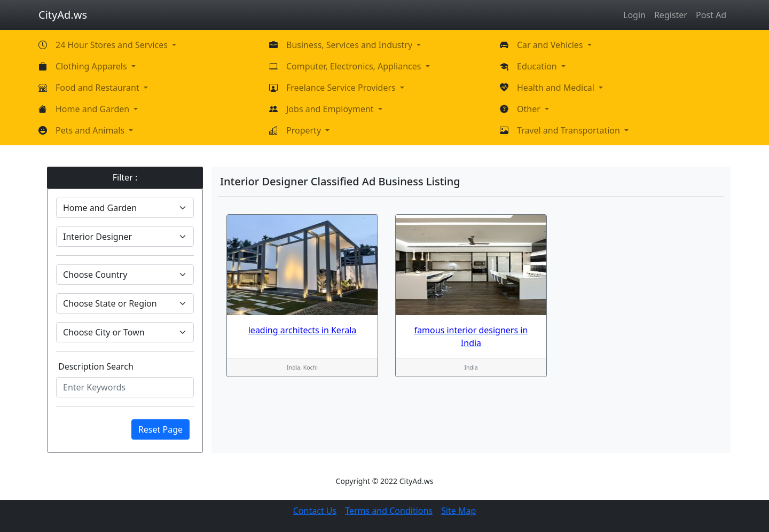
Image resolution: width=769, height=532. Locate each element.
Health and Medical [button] (557, 88)
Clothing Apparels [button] (92, 66)
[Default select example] (125, 208)
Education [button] (538, 66)
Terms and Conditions (389, 511)
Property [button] (305, 130)
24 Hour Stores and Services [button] (113, 45)
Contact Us (315, 511)
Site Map (458, 511)
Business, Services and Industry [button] (350, 45)
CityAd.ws (63, 15)
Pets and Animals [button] (91, 130)
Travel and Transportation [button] (570, 130)
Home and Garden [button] (93, 109)
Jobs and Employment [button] (331, 109)
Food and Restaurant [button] (99, 88)
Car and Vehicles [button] (551, 45)
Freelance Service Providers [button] (342, 88)
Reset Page (160, 429)
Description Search (96, 366)
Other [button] (530, 109)
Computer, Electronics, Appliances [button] (355, 66)
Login (634, 15)
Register (671, 15)
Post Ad (711, 15)
